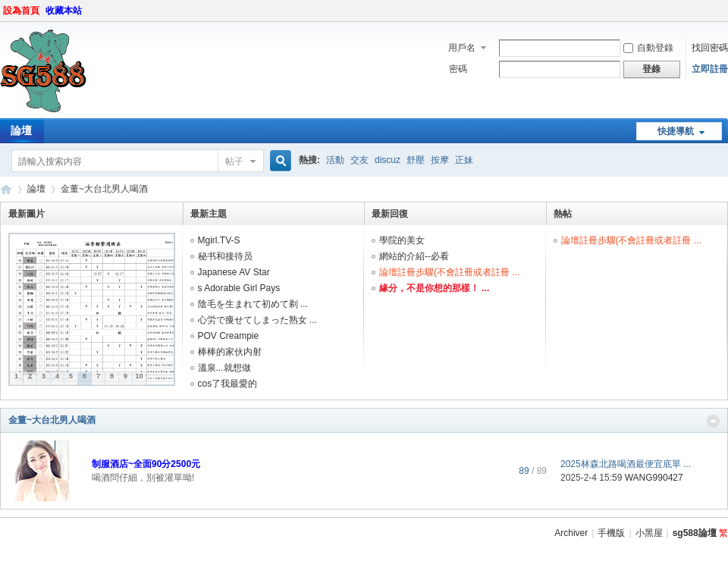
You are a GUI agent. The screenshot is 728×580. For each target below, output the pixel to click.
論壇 (36, 189)
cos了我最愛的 (228, 384)
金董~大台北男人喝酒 (52, 420)
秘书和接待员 (225, 256)
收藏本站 (64, 11)
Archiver (571, 533)
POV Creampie (229, 336)
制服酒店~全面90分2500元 (146, 464)
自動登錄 (648, 48)
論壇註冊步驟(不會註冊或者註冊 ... (449, 272)
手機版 (611, 533)
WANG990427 (654, 478)
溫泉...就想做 (224, 368)
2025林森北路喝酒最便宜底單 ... (626, 464)
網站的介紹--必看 (414, 256)
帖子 (234, 161)
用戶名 (462, 48)
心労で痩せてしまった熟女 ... (257, 320)
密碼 (458, 69)
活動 (335, 160)
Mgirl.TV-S (219, 240)
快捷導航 (676, 131)
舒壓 (416, 160)
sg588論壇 (6, 189)
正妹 (464, 160)
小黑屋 (649, 533)
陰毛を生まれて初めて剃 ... (253, 304)
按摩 (440, 160)
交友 (359, 160)
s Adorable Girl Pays (239, 288)
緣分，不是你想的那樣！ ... (434, 288)
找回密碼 (710, 48)
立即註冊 (710, 69)
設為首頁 (21, 11)
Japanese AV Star (234, 272)
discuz (388, 160)
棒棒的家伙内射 (230, 352)
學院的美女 (402, 240)
